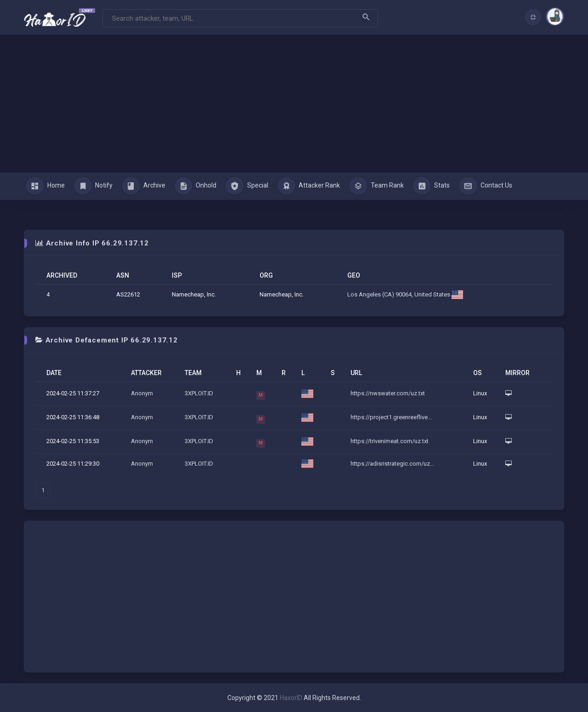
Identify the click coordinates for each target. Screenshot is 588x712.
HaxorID (291, 698)
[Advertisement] (294, 103)
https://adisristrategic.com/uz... (392, 464)
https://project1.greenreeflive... (391, 417)
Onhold (196, 186)
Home (45, 186)
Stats (432, 186)
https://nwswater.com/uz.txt (388, 393)
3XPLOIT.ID (199, 393)
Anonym (142, 393)
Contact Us (486, 186)
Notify (94, 186)
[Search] (240, 18)
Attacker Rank (309, 186)
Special (247, 186)
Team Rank (377, 186)
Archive (144, 186)
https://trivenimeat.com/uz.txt (390, 441)
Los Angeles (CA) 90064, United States (405, 294)
